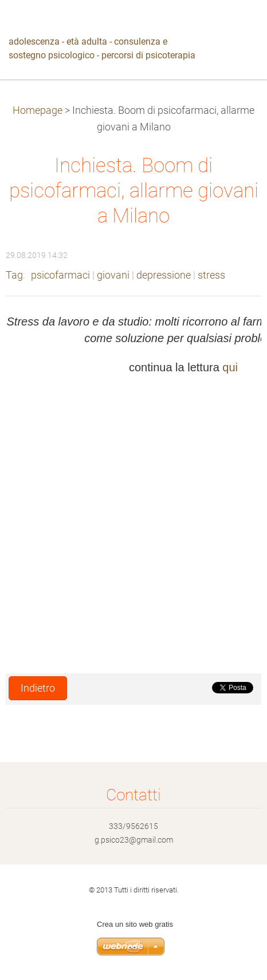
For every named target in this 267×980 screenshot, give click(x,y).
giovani (113, 275)
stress (211, 275)
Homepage (38, 110)
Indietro (38, 688)
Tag (14, 275)
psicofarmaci (60, 275)
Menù (235, 26)
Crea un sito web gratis (135, 924)
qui (230, 367)
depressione (164, 275)
